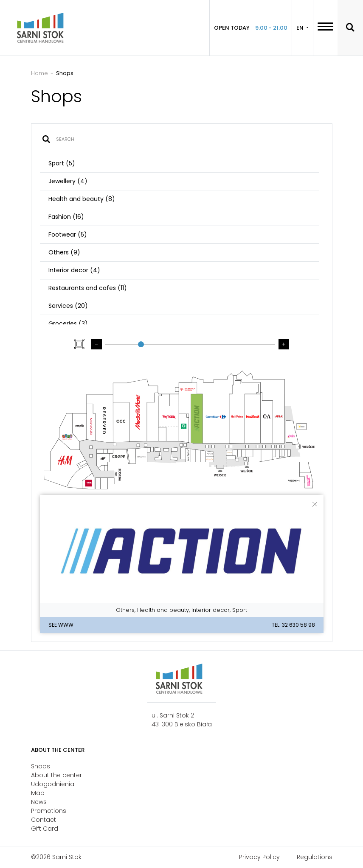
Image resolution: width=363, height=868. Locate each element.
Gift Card (45, 829)
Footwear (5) (68, 234)
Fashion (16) (66, 217)
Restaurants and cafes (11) (88, 288)
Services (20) (68, 306)
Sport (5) (62, 163)
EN (301, 28)
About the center (56, 775)
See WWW (61, 625)
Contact (44, 820)
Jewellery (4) (68, 181)
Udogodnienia (53, 784)
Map (38, 793)
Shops (41, 766)
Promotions (49, 811)
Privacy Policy (259, 857)
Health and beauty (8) (82, 199)
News (39, 802)
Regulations (315, 857)
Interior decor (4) (74, 270)
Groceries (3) (68, 324)
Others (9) (64, 252)
